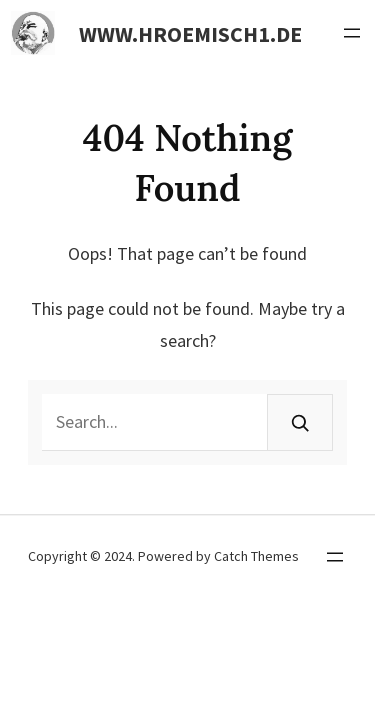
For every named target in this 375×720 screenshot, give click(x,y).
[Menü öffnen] (352, 33)
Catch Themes (256, 556)
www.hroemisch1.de (190, 34)
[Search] (300, 422)
